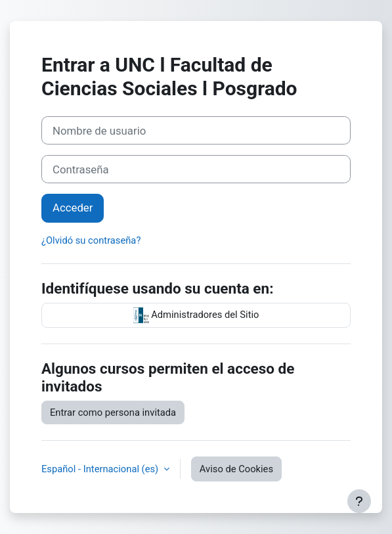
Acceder (73, 208)
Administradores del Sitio (196, 315)
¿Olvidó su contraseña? (91, 240)
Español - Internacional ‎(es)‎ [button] (101, 469)
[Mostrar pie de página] (359, 501)
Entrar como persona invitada (113, 412)
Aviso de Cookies (236, 469)
